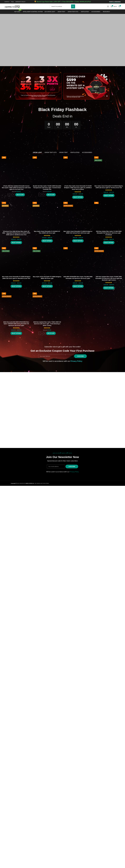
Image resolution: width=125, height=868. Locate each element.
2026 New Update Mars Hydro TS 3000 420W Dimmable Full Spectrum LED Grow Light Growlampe (109, 231)
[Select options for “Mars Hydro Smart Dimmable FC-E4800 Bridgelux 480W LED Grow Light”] (47, 284)
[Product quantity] (11, 195)
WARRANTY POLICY (20, 2)
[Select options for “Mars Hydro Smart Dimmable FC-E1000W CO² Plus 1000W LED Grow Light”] (47, 238)
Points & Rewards (115, 2)
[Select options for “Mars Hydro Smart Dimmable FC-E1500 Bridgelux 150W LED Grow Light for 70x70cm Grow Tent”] (109, 170)
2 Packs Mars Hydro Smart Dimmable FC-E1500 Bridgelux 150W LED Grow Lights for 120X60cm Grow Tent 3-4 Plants (78, 162)
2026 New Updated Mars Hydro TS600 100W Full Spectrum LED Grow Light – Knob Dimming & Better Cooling (47, 321)
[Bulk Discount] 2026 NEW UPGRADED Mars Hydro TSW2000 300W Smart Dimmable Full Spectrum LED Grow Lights (16, 321)
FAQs (12, 2)
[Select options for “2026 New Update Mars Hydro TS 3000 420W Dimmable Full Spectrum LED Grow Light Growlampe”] (109, 240)
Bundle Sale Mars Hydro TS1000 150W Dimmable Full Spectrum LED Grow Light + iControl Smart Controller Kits (47, 188)
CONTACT (7, 2)
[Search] (62, 6)
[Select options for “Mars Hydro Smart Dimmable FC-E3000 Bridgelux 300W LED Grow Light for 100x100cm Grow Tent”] (16, 257)
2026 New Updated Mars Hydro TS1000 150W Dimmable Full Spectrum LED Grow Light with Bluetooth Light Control (109, 276)
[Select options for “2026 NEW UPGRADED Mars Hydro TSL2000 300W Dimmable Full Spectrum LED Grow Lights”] (78, 284)
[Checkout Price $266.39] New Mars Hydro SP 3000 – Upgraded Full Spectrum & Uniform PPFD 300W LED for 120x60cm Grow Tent (16, 231)
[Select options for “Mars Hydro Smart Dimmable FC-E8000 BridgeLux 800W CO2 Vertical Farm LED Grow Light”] (78, 238)
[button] (20, 195)
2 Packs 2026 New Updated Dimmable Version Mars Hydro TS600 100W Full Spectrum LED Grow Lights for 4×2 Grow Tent (16, 188)
